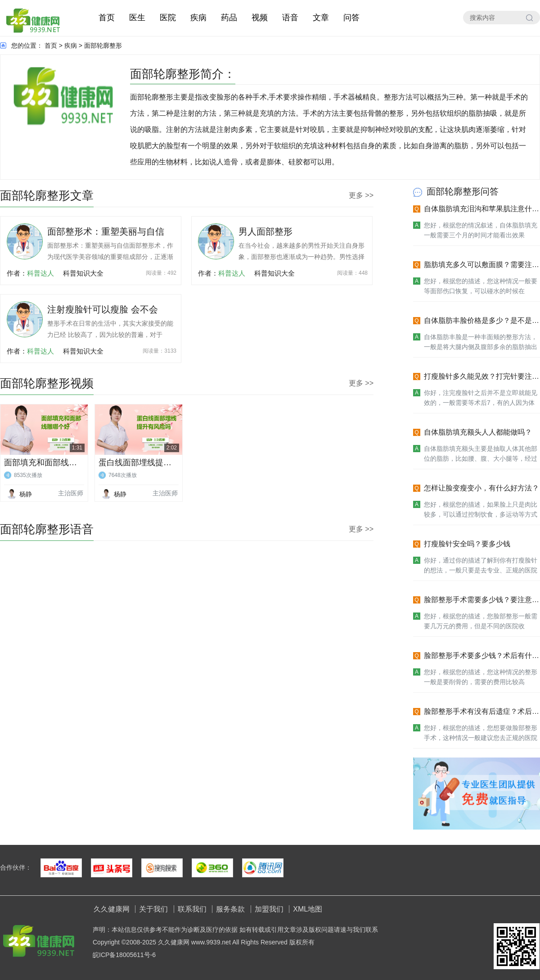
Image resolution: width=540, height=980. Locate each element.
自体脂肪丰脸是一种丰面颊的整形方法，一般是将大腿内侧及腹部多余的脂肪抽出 (481, 342)
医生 (137, 18)
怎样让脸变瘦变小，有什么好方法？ (481, 488)
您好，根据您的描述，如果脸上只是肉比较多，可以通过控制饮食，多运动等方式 (481, 509)
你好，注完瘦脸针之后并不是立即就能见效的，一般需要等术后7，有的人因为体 (481, 398)
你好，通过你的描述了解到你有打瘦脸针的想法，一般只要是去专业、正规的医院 (481, 565)
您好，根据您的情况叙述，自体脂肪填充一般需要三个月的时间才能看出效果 (481, 230)
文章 (321, 18)
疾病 (198, 18)
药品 (229, 18)
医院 (168, 18)
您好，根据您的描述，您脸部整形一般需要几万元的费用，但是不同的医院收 (481, 621)
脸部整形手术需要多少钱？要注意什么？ (481, 600)
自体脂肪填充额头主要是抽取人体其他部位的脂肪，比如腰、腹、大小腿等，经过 (481, 454)
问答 (351, 18)
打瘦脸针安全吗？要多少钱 (467, 544)
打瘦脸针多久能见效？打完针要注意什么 (481, 377)
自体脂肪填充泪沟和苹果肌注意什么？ (478, 209)
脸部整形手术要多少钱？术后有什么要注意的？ (481, 656)
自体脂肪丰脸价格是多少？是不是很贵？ (481, 321)
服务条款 (230, 909)
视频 (260, 18)
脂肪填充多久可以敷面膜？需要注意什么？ (481, 265)
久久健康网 (112, 909)
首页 (107, 18)
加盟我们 (269, 909)
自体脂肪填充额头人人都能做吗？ (478, 432)
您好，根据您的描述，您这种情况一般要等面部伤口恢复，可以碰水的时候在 (481, 286)
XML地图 (308, 909)
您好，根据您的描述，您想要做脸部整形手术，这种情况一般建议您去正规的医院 (481, 733)
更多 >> (361, 195)
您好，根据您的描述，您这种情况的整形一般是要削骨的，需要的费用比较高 (481, 677)
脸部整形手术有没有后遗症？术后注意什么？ (481, 712)
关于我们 (153, 909)
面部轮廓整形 (103, 45)
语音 (290, 18)
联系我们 (192, 909)
